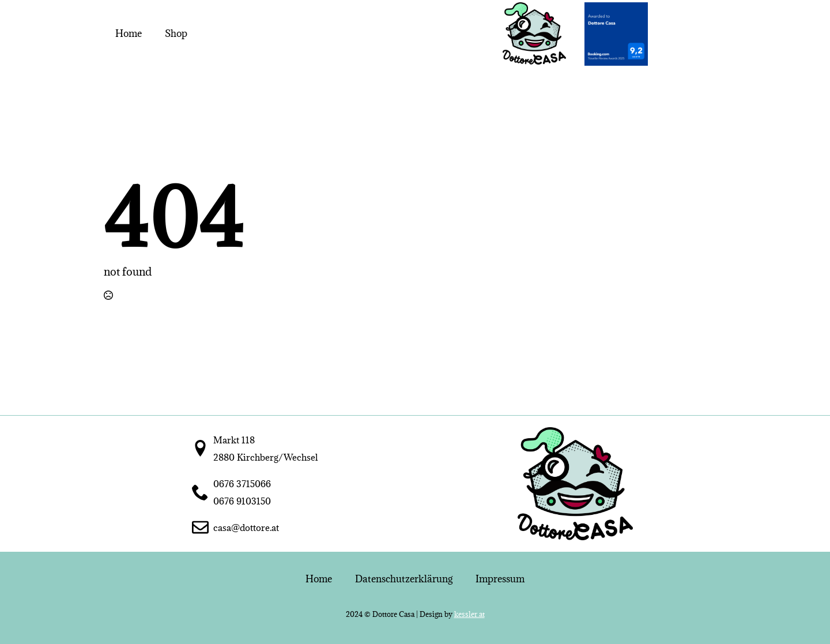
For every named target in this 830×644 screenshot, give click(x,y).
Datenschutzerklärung (404, 579)
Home (129, 33)
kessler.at (469, 614)
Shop (176, 33)
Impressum (500, 579)
